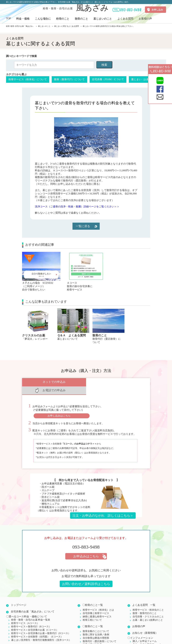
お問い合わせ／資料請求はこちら (86, 576)
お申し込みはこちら (59, 407)
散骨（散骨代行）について (69, 79)
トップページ (19, 597)
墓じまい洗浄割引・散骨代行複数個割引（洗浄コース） (41, 632)
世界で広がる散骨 (92, 636)
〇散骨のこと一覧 (93, 618)
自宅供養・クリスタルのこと (148, 608)
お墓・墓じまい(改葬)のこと (148, 612)
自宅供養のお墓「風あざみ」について (33, 603)
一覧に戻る (83, 226)
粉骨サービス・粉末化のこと (148, 601)
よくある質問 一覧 (144, 597)
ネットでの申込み (54, 382)
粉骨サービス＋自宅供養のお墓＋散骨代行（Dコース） (41, 625)
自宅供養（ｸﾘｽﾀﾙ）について (108, 79)
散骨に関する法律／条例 (96, 626)
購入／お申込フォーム (145, 633)
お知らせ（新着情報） (145, 625)
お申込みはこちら (86, 548)
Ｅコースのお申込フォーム (147, 636)
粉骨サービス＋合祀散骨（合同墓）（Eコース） (37, 628)
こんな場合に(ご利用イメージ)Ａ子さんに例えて (39, 638)
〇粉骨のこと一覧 (93, 597)
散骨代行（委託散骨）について (100, 633)
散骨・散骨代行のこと (145, 605)
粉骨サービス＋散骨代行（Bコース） (31, 618)
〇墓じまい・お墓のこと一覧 (99, 643)
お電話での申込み (118, 382)
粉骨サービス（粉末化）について (28, 79)
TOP (8, 18)
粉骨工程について (92, 612)
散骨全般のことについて (96, 623)
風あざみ (76, 8)
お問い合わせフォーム (145, 640)
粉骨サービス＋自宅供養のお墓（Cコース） (35, 622)
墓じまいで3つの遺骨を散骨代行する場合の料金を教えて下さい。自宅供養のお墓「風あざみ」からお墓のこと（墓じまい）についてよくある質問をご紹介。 (68, 2)
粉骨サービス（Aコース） (25, 615)
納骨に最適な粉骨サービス (97, 608)
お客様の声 (145, 19)
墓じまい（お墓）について (147, 79)
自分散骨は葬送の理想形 (96, 630)
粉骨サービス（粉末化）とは (98, 601)
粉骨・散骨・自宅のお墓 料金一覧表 (31, 611)
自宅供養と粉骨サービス (96, 605)
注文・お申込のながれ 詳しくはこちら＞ (103, 507)
